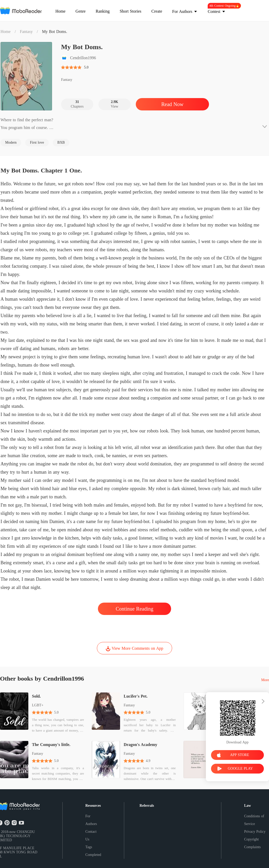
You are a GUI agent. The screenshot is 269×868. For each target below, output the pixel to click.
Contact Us (91, 835)
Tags (89, 847)
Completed (93, 855)
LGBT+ (38, 705)
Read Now (172, 104)
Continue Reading (134, 609)
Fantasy (26, 32)
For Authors (91, 820)
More (265, 680)
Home (6, 32)
